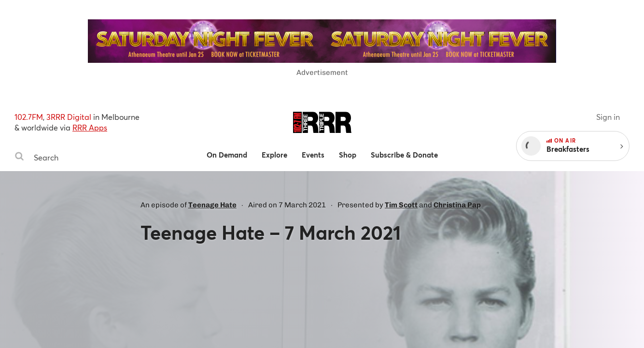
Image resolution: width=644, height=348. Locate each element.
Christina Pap (457, 205)
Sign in (608, 117)
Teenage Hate (212, 205)
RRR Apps (90, 127)
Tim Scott (401, 205)
